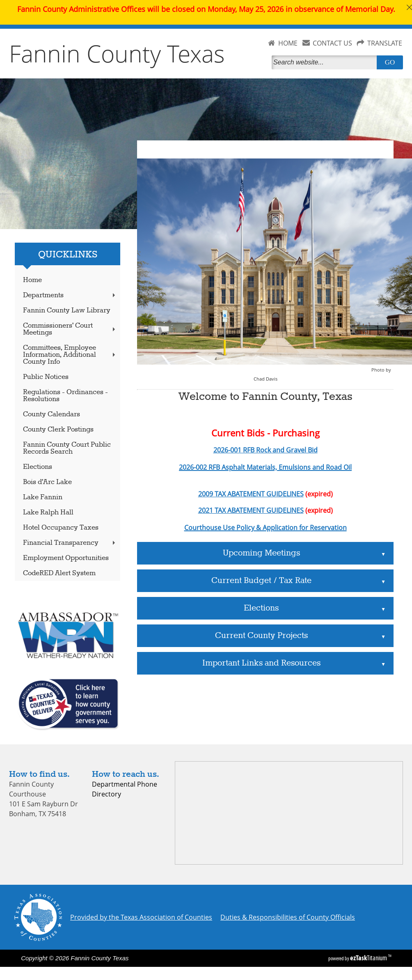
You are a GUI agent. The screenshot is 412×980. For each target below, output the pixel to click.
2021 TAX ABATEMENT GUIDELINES (251, 510)
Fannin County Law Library (67, 311)
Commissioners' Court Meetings (70, 329)
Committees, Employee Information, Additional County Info (70, 355)
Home (32, 280)
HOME (288, 43)
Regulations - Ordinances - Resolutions (65, 396)
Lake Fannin (43, 497)
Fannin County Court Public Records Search (67, 448)
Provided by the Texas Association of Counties (141, 917)
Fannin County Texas (117, 53)
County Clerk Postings (58, 430)
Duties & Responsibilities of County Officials (288, 917)
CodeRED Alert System (59, 573)
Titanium (369, 958)
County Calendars (51, 414)
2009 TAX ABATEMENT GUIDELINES (251, 494)
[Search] (326, 62)
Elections (38, 467)
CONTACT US (332, 43)
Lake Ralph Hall (48, 513)
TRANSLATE (385, 43)
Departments (70, 295)
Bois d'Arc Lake (47, 482)
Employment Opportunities (66, 558)
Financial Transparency (70, 543)
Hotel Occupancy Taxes (61, 528)
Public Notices (46, 377)
